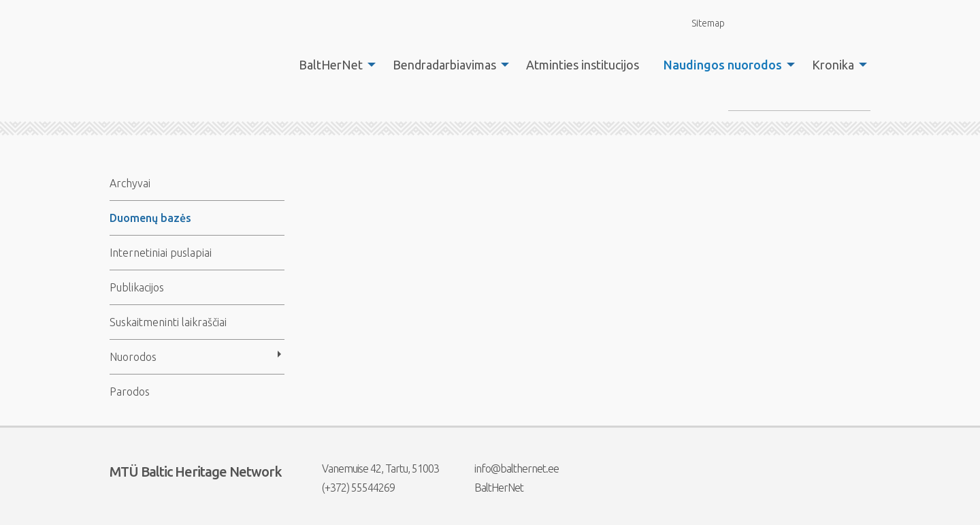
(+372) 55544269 (350, 488)
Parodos (130, 392)
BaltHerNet (331, 65)
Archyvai (130, 183)
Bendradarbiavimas (444, 65)
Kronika (833, 65)
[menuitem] (333, 65)
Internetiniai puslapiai (161, 253)
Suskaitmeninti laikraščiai (168, 322)
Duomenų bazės (150, 218)
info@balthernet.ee (508, 468)
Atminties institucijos (583, 65)
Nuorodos (133, 357)
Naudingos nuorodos (723, 65)
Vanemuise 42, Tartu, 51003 (372, 468)
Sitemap (700, 23)
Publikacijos (137, 287)
